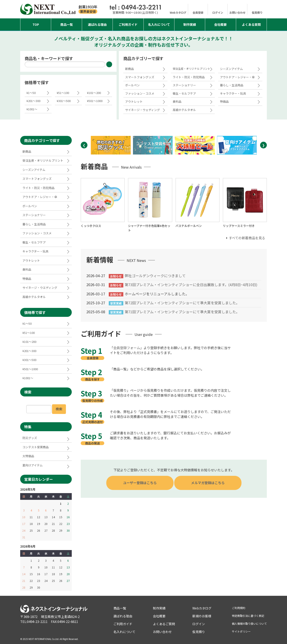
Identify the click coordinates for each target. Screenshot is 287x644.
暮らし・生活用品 (232, 85)
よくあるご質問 (164, 624)
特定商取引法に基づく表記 (248, 616)
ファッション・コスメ (140, 93)
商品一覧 (67, 24)
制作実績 (190, 24)
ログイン (218, 12)
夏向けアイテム (33, 465)
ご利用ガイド (128, 24)
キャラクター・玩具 (233, 93)
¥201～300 (33, 101)
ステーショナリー (184, 85)
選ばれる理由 (97, 24)
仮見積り (257, 12)
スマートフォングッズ (140, 77)
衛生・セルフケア (184, 93)
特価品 (224, 101)
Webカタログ (178, 12)
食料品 (177, 101)
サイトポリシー (241, 631)
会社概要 (220, 24)
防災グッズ (30, 438)
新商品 (129, 69)
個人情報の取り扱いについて (249, 623)
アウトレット (134, 101)
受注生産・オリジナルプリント (191, 69)
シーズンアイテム (231, 69)
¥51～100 (63, 93)
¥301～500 (64, 101)
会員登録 (198, 12)
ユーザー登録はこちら (140, 483)
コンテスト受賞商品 (36, 447)
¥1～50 (31, 93)
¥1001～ (32, 109)
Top (36, 24)
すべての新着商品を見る (247, 238)
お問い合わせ (237, 12)
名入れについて (159, 24)
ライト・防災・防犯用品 (189, 77)
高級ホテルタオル (184, 110)
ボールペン (132, 85)
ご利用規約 (239, 608)
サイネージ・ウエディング (40, 288)
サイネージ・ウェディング (142, 110)
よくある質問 (251, 24)
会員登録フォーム (127, 348)
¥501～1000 (95, 101)
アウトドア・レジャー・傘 (237, 77)
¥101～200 (94, 93)
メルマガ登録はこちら (208, 483)
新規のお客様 (202, 616)
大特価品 (28, 456)
